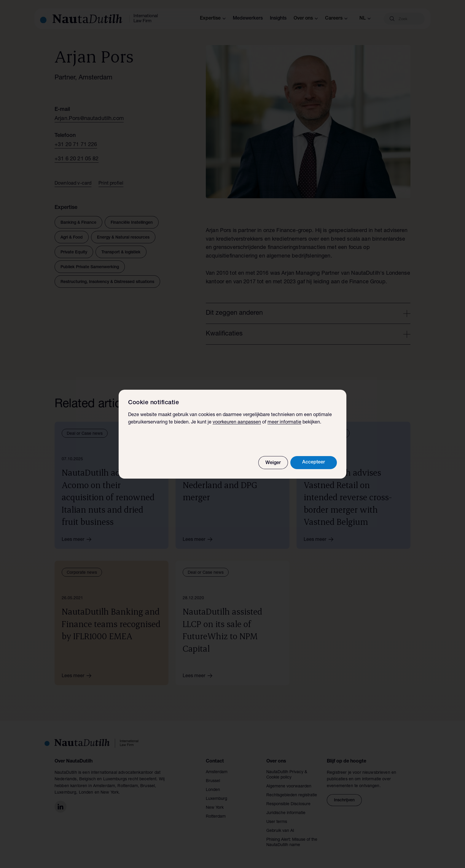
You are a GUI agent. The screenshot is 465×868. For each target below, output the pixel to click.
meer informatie (284, 423)
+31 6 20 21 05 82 (77, 159)
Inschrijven (344, 800)
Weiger (273, 463)
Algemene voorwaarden (289, 787)
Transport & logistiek (121, 252)
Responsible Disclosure (288, 804)
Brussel (213, 781)
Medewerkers (248, 19)
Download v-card (73, 184)
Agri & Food (72, 238)
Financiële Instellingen (132, 223)
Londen (213, 790)
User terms (277, 822)
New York (215, 808)
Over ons (306, 19)
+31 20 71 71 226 (76, 145)
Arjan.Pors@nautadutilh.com (89, 119)
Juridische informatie (286, 813)
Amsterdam (217, 772)
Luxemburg (216, 799)
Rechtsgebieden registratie (292, 795)
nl (365, 19)
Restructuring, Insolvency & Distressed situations (107, 282)
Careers (336, 19)
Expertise (213, 19)
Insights (278, 19)
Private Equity (74, 252)
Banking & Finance (78, 223)
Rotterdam (216, 817)
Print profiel (111, 184)
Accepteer (314, 463)
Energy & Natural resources (123, 238)
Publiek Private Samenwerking (90, 267)
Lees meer (79, 539)
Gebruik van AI (280, 831)
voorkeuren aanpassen (237, 423)
